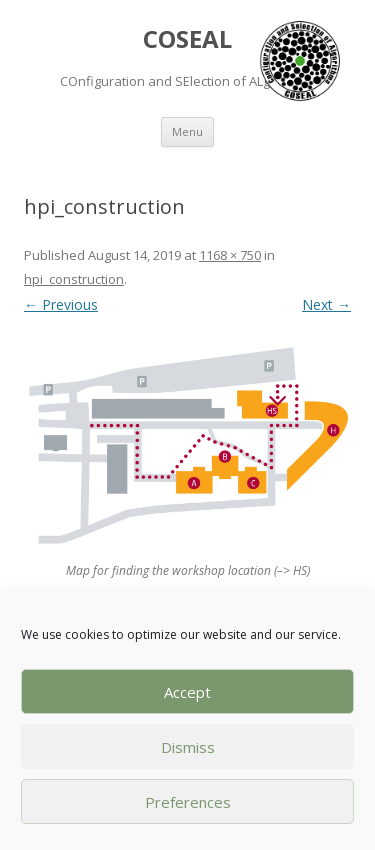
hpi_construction (74, 279)
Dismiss (188, 747)
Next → (326, 304)
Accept (187, 692)
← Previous (61, 304)
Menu (187, 131)
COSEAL (187, 39)
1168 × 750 (230, 255)
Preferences (188, 802)
